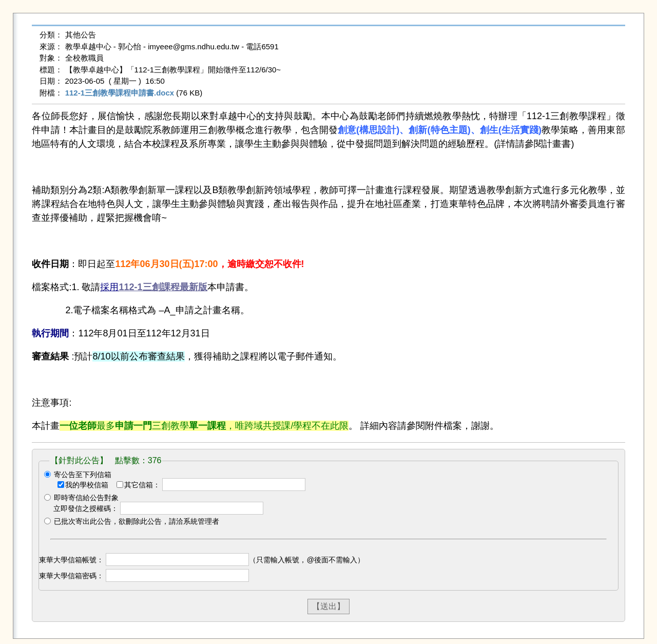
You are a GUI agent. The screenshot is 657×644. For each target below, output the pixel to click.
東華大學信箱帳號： (71, 560)
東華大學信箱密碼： (71, 576)
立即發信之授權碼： (86, 508)
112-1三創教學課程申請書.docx (120, 93)
